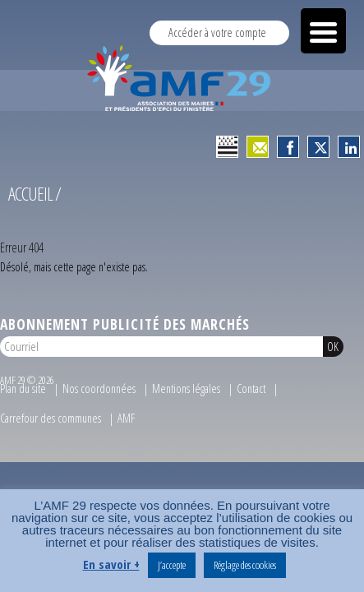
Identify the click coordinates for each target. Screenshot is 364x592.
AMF (126, 425)
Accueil (30, 200)
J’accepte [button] (172, 565)
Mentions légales (186, 395)
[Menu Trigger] (323, 31)
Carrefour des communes (51, 425)
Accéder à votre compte (217, 32)
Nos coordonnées (99, 395)
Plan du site (23, 395)
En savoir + (111, 564)
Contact (251, 395)
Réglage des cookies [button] (245, 565)
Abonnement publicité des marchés (125, 331)
